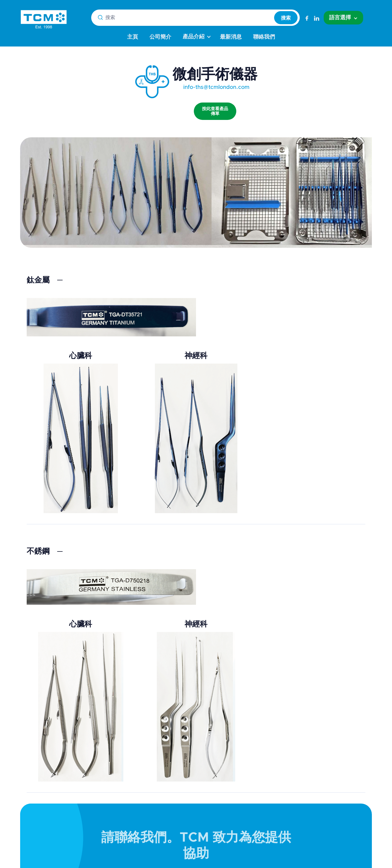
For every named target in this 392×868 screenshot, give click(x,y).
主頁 (133, 37)
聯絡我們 (264, 37)
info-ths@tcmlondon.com (216, 87)
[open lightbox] (215, 106)
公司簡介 (160, 37)
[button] (343, 18)
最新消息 (231, 37)
